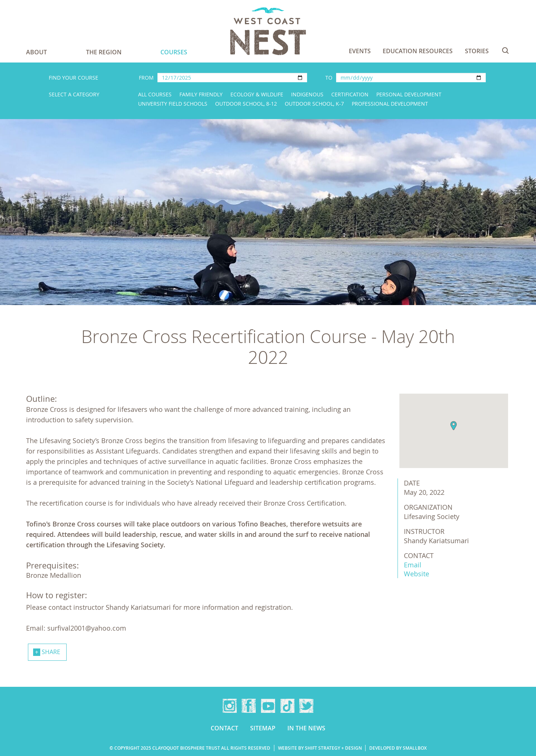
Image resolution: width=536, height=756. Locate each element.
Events (360, 51)
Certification (350, 94)
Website (417, 574)
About (36, 52)
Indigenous (307, 94)
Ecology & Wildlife (257, 94)
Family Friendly (201, 94)
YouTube (268, 706)
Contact (224, 728)
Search (505, 51)
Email (413, 565)
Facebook (249, 706)
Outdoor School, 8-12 (246, 104)
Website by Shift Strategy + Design (320, 748)
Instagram (230, 706)
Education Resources (418, 51)
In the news (306, 728)
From (146, 78)
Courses (174, 52)
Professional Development (390, 104)
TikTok (287, 706)
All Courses (155, 94)
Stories (477, 51)
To (329, 78)
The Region (104, 52)
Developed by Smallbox (398, 748)
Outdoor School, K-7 (314, 104)
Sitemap (263, 728)
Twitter (306, 706)
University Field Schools (173, 104)
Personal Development (409, 94)
